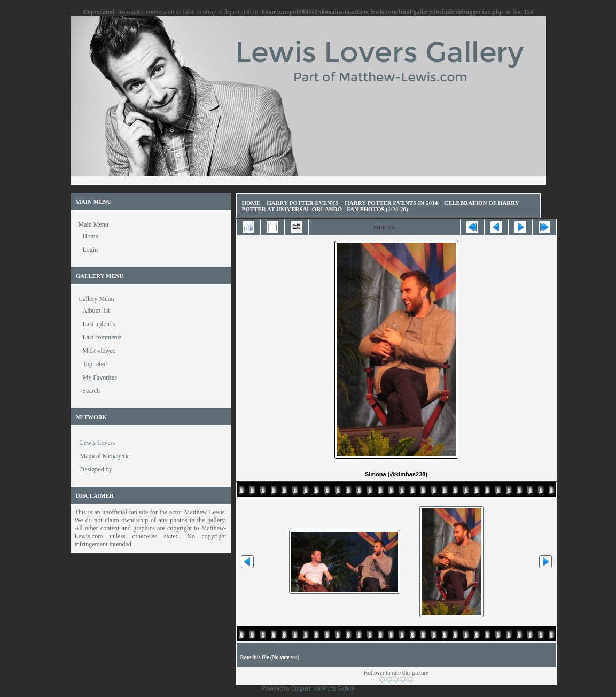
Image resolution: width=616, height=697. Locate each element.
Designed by (96, 469)
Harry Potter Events (302, 203)
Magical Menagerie (105, 456)
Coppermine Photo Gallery (323, 689)
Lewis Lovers (98, 443)
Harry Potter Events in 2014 (391, 203)
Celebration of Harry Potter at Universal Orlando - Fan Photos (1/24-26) (381, 206)
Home (251, 203)
